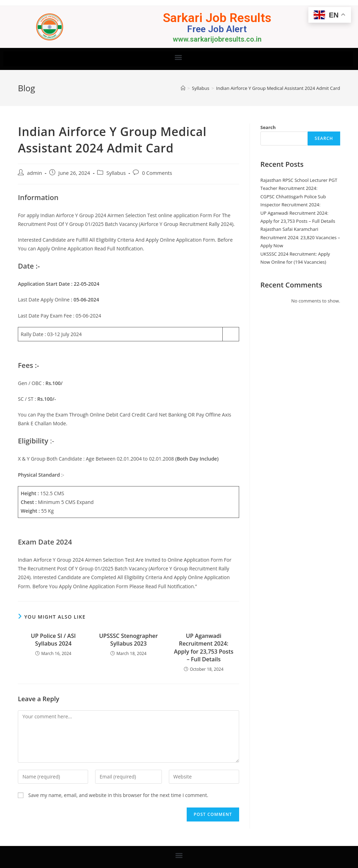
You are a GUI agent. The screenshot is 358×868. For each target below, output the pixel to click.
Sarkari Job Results (217, 18)
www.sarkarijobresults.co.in (217, 39)
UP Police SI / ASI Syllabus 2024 (53, 640)
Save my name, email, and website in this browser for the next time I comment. (118, 795)
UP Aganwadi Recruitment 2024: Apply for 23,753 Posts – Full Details (203, 648)
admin (34, 173)
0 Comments (157, 173)
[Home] (183, 88)
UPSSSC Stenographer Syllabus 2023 (128, 640)
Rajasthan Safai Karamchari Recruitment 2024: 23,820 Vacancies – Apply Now (300, 237)
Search (268, 127)
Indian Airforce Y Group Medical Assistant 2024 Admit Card (278, 88)
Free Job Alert (217, 29)
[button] (178, 57)
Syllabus (116, 173)
